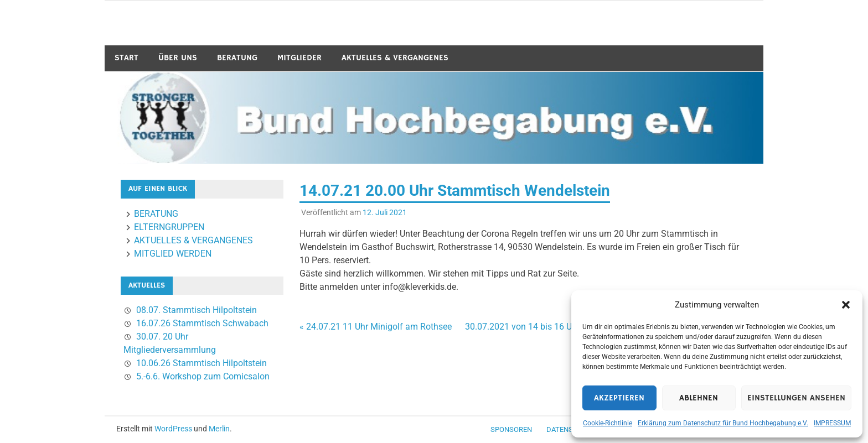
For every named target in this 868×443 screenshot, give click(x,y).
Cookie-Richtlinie (608, 423)
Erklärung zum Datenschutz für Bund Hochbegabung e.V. (723, 423)
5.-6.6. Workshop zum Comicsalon (203, 376)
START (126, 58)
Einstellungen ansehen (796, 398)
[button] (846, 305)
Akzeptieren (619, 398)
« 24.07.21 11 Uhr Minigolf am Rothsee (376, 327)
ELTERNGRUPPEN (169, 227)
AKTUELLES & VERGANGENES (395, 58)
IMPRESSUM (832, 423)
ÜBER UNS (178, 58)
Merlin (219, 429)
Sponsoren (511, 429)
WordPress (173, 429)
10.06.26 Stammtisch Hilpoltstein (201, 363)
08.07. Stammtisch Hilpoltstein (197, 310)
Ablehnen (699, 398)
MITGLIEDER (299, 58)
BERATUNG (237, 58)
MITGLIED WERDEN (173, 254)
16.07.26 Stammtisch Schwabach (202, 323)
